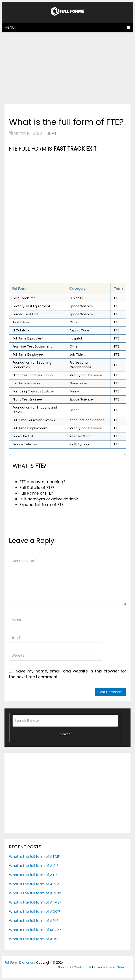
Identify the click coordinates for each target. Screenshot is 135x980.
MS (54, 133)
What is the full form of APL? (34, 921)
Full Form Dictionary (20, 963)
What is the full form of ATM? (34, 857)
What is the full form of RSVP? (35, 930)
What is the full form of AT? (33, 875)
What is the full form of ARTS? (35, 893)
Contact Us (82, 967)
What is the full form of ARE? (34, 884)
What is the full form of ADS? (34, 939)
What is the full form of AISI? (34, 866)
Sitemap (124, 967)
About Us (64, 967)
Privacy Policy (104, 967)
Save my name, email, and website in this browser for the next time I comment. (68, 674)
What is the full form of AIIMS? (35, 902)
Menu (10, 27)
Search (65, 734)
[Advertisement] (68, 68)
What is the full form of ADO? (35, 912)
